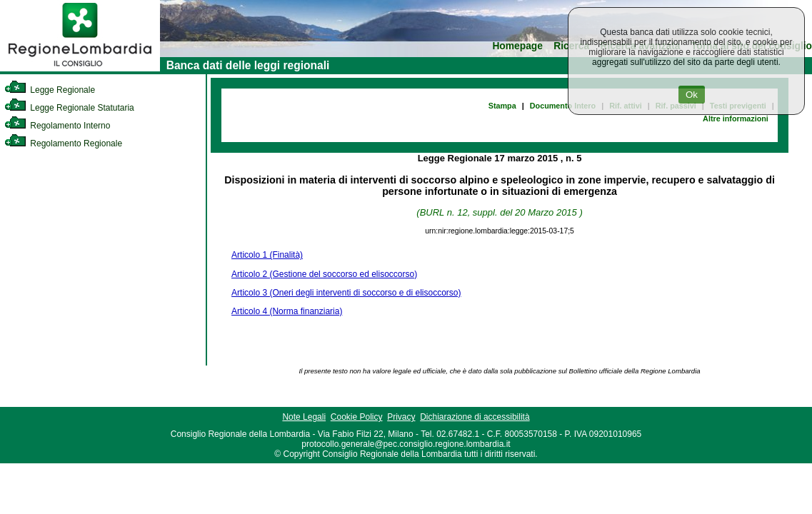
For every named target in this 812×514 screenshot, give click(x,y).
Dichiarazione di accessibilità (475, 417)
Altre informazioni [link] (736, 119)
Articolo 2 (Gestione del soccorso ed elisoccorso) (324, 274)
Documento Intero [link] (563, 106)
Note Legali (304, 417)
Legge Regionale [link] (50, 90)
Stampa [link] (502, 106)
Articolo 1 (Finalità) (267, 255)
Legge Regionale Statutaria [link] (69, 108)
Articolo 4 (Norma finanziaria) (287, 311)
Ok (692, 95)
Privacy (401, 417)
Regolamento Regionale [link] (63, 143)
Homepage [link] (517, 46)
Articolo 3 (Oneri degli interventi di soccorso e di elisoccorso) (346, 293)
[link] (80, 69)
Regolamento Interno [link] (57, 126)
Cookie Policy (357, 417)
